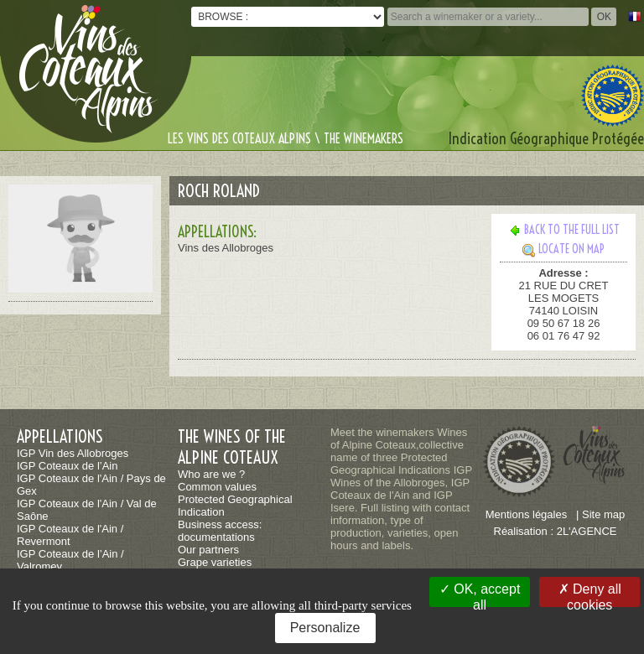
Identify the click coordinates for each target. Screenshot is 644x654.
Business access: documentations (220, 531)
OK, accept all (480, 594)
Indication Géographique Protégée (546, 139)
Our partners (208, 550)
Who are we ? (211, 474)
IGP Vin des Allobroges (73, 453)
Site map (603, 514)
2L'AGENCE (587, 531)
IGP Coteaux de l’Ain (67, 466)
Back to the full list (564, 230)
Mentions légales (527, 514)
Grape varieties (215, 562)
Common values (217, 487)
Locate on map (563, 249)
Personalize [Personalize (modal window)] (325, 628)
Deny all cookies (590, 594)
